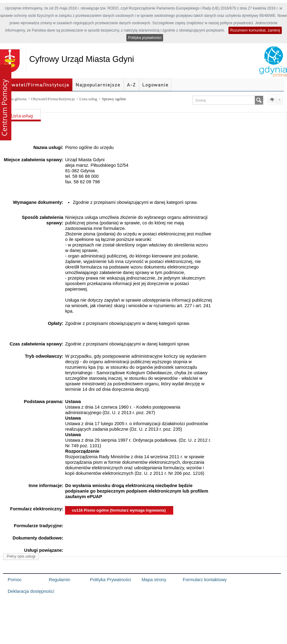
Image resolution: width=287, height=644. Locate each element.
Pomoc (15, 580)
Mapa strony (154, 580)
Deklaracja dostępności (31, 591)
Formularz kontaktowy (205, 580)
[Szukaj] (259, 100)
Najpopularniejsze (98, 85)
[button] (6, 102)
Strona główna (15, 99)
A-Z (131, 85)
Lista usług (88, 99)
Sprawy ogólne (114, 99)
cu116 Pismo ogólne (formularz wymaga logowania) (119, 510)
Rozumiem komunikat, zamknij (255, 30)
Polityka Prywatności (110, 580)
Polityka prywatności (145, 38)
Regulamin (59, 580)
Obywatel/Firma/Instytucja (36, 85)
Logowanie (155, 85)
